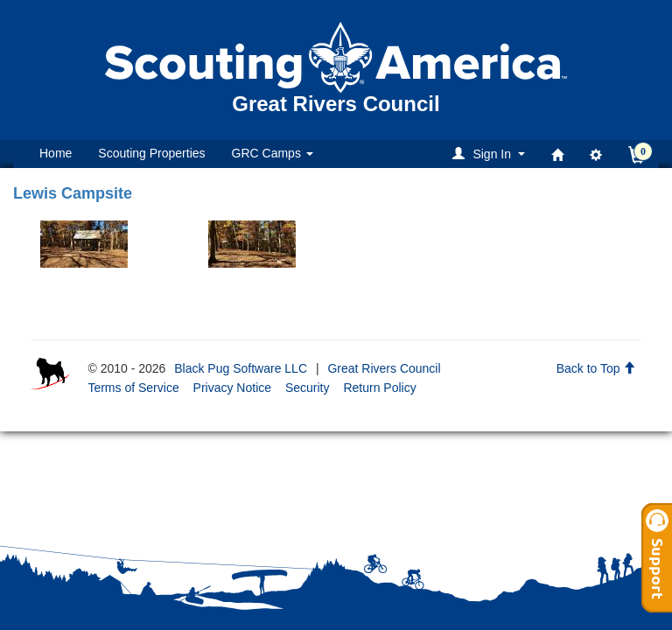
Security (308, 388)
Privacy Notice (232, 388)
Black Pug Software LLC (241, 368)
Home (56, 153)
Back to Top (596, 368)
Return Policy (379, 388)
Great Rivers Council (384, 368)
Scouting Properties (151, 153)
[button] (491, 154)
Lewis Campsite (73, 193)
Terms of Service (133, 388)
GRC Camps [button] (273, 153)
